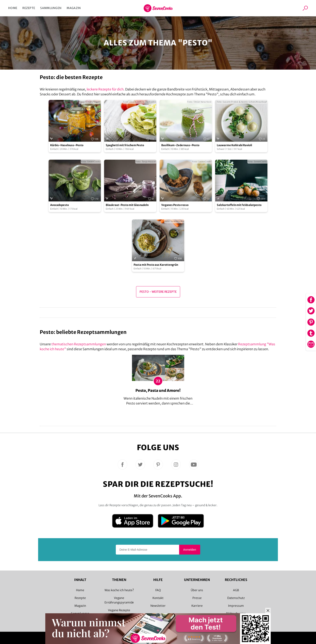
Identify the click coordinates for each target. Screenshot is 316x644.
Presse (197, 598)
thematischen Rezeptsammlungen (79, 344)
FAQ (158, 590)
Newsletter (158, 606)
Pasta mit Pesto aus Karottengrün (156, 265)
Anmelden (190, 550)
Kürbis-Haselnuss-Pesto (67, 145)
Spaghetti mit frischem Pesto (125, 145)
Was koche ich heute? (119, 590)
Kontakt (158, 598)
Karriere (197, 606)
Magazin (74, 8)
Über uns (197, 590)
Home (13, 8)
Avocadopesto (60, 205)
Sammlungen (51, 8)
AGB (236, 590)
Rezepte (29, 8)
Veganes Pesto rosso (175, 205)
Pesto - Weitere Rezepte (158, 292)
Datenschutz (236, 598)
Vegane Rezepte (119, 610)
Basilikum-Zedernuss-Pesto (180, 145)
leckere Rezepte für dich (105, 89)
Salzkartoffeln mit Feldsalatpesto (239, 205)
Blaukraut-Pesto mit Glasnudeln (127, 205)
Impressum (236, 606)
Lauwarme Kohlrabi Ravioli (234, 145)
